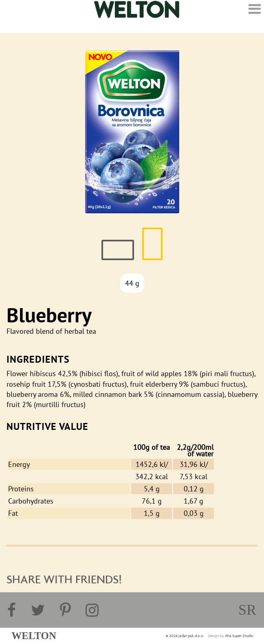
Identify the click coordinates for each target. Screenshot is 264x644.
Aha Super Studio (239, 636)
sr (247, 610)
